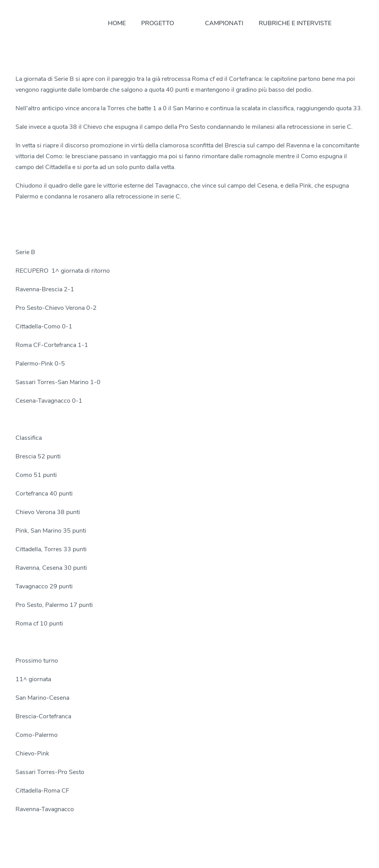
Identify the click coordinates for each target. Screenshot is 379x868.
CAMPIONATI (224, 23)
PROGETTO (158, 23)
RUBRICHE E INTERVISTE (295, 23)
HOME (117, 23)
